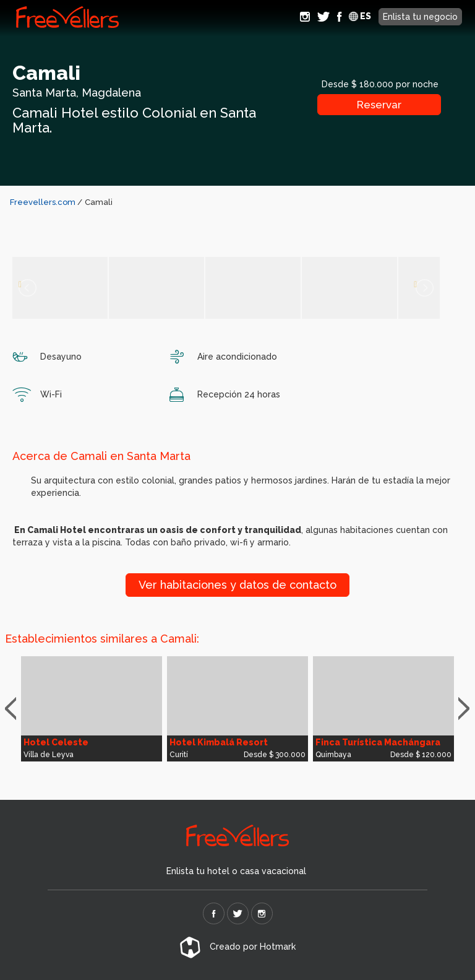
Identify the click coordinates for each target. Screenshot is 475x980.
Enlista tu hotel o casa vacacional (236, 871)
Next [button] (467, 709)
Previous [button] (16, 709)
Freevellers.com (43, 202)
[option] (92, 709)
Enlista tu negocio (420, 17)
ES (360, 16)
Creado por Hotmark (237, 947)
